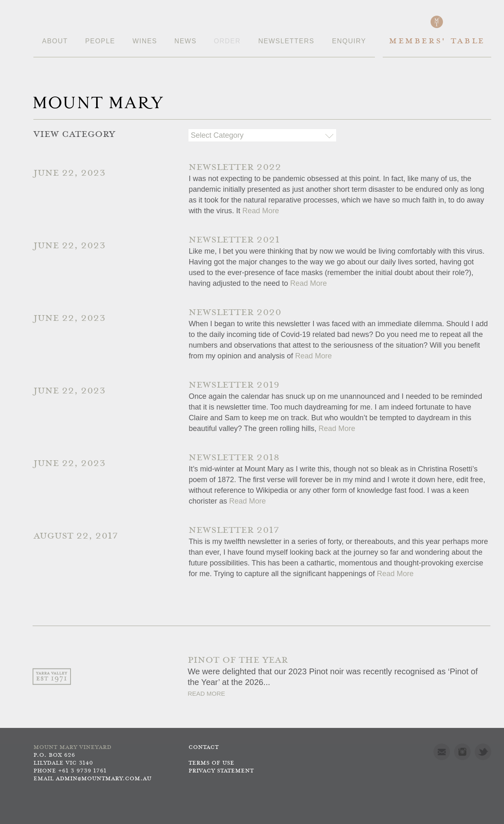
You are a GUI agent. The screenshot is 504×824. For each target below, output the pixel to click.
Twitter (483, 752)
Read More (260, 211)
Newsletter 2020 (235, 313)
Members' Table (437, 41)
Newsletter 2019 (234, 385)
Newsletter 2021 (234, 240)
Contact (204, 747)
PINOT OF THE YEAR (238, 660)
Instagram (462, 752)
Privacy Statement (221, 771)
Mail (442, 752)
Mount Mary (98, 103)
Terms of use (211, 763)
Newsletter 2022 (235, 168)
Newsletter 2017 (234, 531)
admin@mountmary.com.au (104, 779)
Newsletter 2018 (234, 458)
